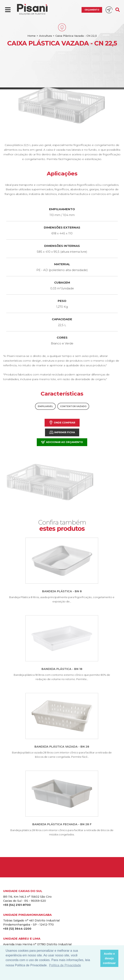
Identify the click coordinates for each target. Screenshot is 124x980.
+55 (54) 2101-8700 (17, 905)
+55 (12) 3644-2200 (17, 929)
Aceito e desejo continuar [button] (109, 958)
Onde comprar (62, 423)
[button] (96, 958)
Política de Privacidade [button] (65, 965)
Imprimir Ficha (62, 432)
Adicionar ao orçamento (62, 442)
